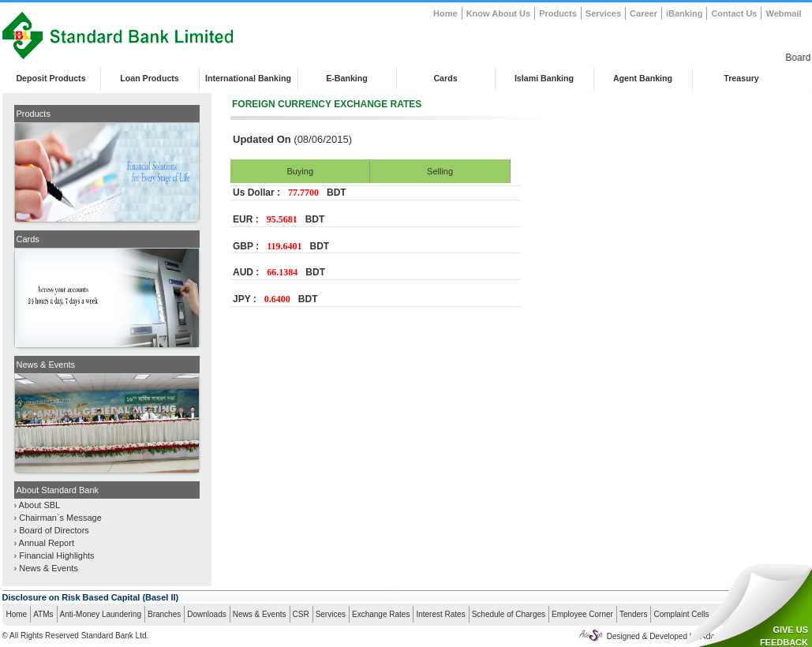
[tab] (300, 171)
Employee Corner (582, 614)
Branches (164, 614)
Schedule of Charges (509, 614)
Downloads (206, 614)
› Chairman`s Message (58, 518)
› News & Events (46, 568)
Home (445, 13)
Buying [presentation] (300, 171)
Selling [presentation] (440, 171)
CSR (301, 614)
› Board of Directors (52, 530)
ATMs (43, 614)
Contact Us (734, 13)
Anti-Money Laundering (101, 614)
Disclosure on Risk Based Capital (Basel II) (91, 597)
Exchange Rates (381, 614)
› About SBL (37, 505)
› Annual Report (44, 543)
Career (644, 13)
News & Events (260, 614)
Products (558, 13)
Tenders (634, 614)
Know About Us (498, 13)
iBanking (684, 13)
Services (603, 13)
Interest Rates (440, 614)
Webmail (783, 13)
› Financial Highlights (54, 555)
